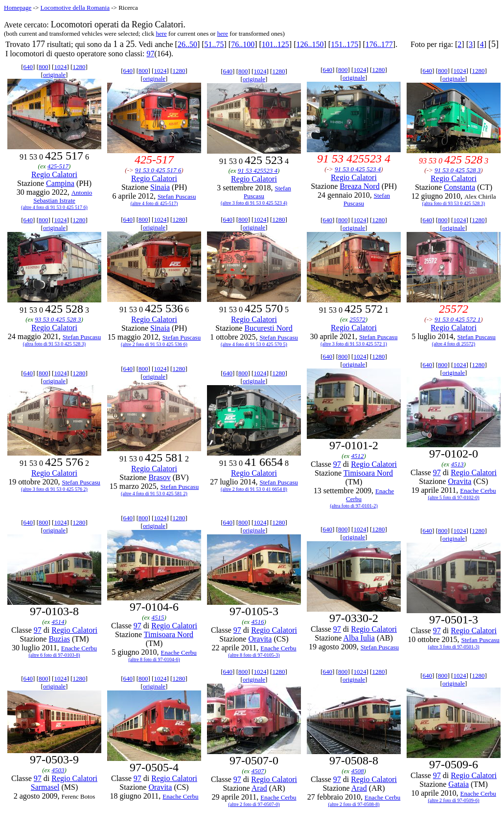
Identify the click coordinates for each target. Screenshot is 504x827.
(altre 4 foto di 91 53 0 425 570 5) (254, 344)
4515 (158, 617)
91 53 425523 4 (258, 171)
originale (54, 75)
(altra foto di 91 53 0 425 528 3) (54, 344)
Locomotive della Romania (75, 8)
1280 (79, 67)
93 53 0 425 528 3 (58, 319)
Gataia (458, 784)
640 (28, 67)
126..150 (310, 44)
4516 (257, 622)
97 (150, 54)
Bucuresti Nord (268, 328)
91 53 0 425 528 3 (458, 170)
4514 (58, 622)
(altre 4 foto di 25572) (454, 344)
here (161, 34)
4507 (257, 771)
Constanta (459, 187)
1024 (60, 67)
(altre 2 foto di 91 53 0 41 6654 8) (254, 489)
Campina (60, 183)
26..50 (187, 44)
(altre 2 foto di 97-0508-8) (354, 804)
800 (44, 67)
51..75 (214, 44)
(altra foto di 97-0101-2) (354, 506)
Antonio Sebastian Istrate (63, 196)
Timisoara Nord (368, 473)
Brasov (159, 477)
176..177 (379, 44)
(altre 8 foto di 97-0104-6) (154, 659)
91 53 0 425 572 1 (458, 319)
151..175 (344, 44)
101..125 (275, 44)
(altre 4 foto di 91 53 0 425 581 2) (154, 494)
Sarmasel (45, 787)
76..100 (243, 44)
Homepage (18, 8)
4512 (357, 456)
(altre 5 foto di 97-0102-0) (454, 497)
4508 (357, 771)
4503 (58, 770)
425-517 (58, 166)
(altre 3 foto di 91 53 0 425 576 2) (54, 489)
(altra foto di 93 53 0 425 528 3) (454, 203)
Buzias (59, 639)
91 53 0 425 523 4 (358, 169)
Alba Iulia (359, 638)
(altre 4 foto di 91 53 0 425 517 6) (54, 207)
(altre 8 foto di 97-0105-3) (254, 655)
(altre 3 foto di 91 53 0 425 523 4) (254, 203)
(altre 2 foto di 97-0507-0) (254, 804)
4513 (457, 464)
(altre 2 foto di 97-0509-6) (454, 800)
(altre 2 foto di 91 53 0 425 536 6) (154, 344)
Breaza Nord (359, 186)
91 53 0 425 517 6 (158, 170)
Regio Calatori (54, 174)
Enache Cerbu (478, 491)
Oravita (459, 481)
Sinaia (160, 187)
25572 (357, 319)
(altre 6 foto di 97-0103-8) (55, 655)
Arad (259, 788)
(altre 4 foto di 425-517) (154, 203)
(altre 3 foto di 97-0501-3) (454, 647)
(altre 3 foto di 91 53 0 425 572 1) (354, 344)
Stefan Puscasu (177, 196)
